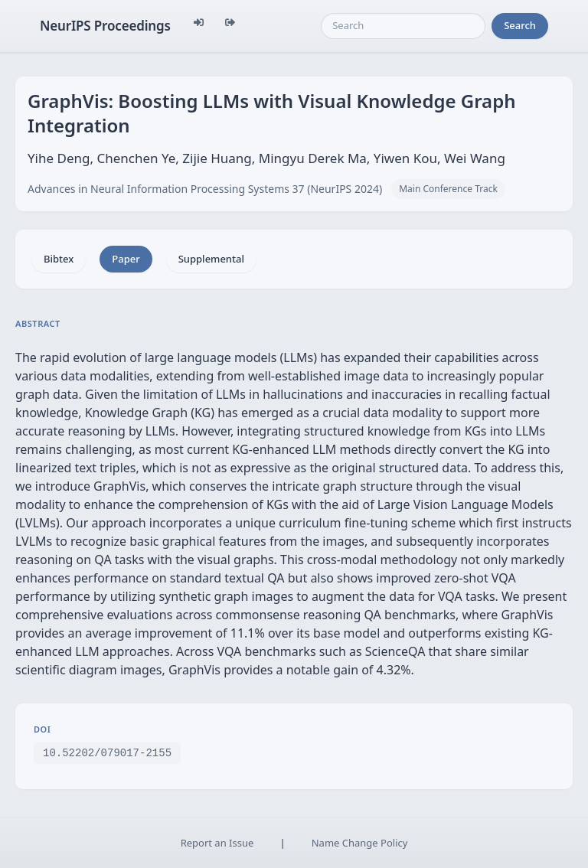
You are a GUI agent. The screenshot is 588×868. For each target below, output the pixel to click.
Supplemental (211, 259)
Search (520, 25)
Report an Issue (217, 843)
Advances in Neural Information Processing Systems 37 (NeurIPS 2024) (205, 189)
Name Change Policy (360, 843)
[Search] (403, 26)
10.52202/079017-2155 (107, 752)
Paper (126, 259)
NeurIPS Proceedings (105, 26)
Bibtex (59, 259)
